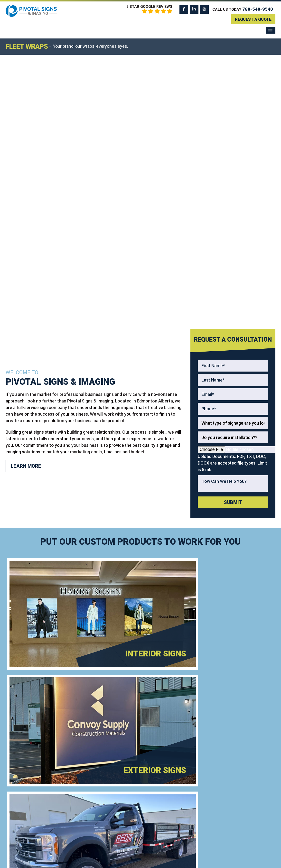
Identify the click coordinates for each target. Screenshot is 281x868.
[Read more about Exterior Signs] (208, 316)
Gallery (231, 799)
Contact (232, 821)
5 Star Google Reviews (149, 9)
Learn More (26, 185)
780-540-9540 (39, 733)
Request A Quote (252, 19)
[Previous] (5, 39)
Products (233, 785)
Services (233, 792)
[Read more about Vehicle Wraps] (73, 400)
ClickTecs (219, 861)
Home (231, 777)
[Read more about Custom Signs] (208, 400)
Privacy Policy (174, 861)
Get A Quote (174, 733)
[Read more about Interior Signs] (73, 316)
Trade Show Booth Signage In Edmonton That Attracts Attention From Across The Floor (179, 805)
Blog (229, 806)
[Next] (276, 39)
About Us (233, 813)
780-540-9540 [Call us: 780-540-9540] (258, 9)
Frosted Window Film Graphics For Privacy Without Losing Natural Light (181, 783)
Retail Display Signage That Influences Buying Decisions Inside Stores (181, 827)
